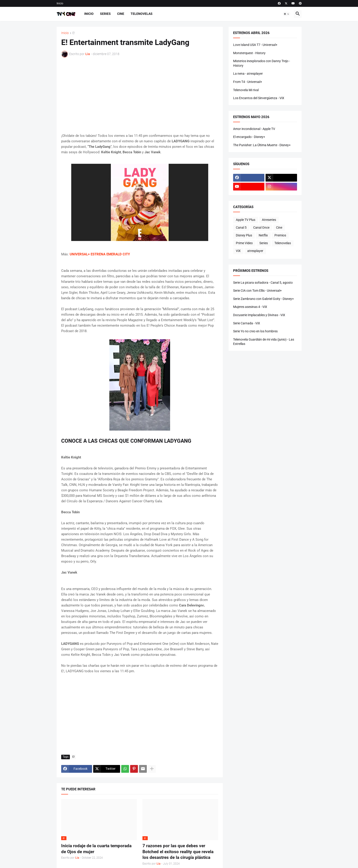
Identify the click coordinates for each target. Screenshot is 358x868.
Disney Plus (244, 235)
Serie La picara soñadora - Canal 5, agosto (263, 283)
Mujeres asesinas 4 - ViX (250, 307)
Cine (121, 14)
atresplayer (255, 251)
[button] (287, 14)
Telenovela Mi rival (246, 90)
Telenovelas (142, 14)
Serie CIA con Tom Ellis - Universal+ (257, 291)
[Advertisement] (140, 95)
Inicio (60, 3)
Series (105, 14)
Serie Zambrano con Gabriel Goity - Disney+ (263, 299)
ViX (238, 251)
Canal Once (261, 228)
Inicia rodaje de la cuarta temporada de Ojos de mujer (96, 849)
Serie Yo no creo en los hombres (255, 331)
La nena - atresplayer (248, 74)
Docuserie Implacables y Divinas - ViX (259, 315)
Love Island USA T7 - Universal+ (255, 45)
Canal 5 (241, 228)
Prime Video (244, 243)
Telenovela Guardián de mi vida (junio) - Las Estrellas (264, 342)
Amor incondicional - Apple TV (254, 129)
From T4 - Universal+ (248, 82)
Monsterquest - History (249, 53)
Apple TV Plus (246, 220)
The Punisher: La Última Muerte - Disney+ (262, 145)
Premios (280, 235)
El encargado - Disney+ (249, 137)
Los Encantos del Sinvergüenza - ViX (259, 98)
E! (74, 33)
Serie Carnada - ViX (247, 323)
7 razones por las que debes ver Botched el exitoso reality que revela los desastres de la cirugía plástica (178, 852)
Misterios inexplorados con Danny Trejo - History (262, 63)
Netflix (263, 235)
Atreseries (269, 220)
